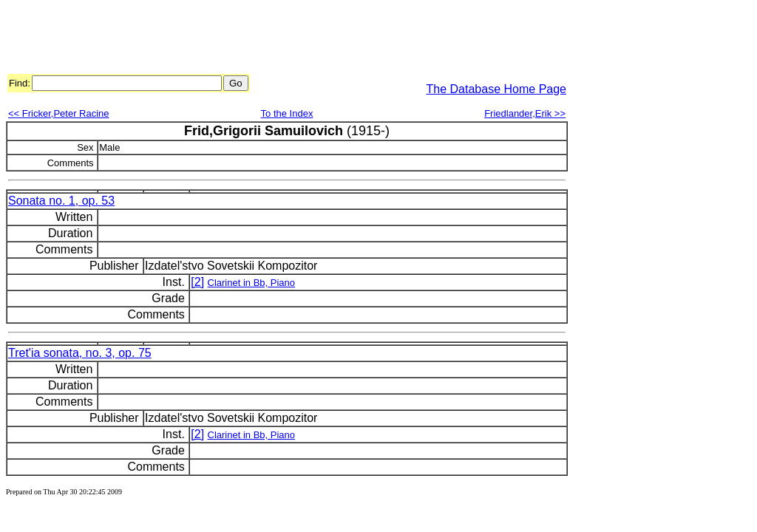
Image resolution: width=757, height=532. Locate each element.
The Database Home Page (496, 89)
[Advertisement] (275, 39)
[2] (197, 282)
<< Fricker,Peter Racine (59, 113)
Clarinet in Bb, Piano (252, 283)
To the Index (287, 113)
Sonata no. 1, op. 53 (61, 201)
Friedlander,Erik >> (525, 113)
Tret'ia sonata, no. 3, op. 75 (80, 353)
